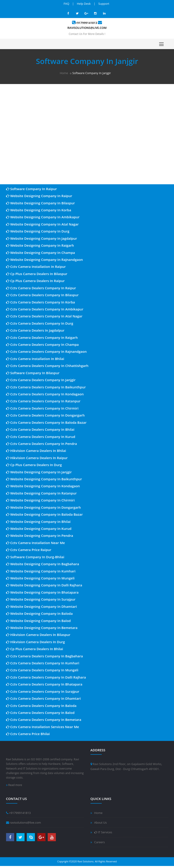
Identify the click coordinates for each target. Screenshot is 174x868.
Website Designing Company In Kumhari (41, 571)
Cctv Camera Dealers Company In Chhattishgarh (47, 366)
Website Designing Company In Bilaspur (41, 203)
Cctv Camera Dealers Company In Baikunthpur (46, 387)
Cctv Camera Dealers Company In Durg (40, 323)
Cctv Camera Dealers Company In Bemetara (44, 720)
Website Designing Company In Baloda (39, 613)
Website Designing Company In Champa (41, 253)
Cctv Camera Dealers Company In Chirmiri (42, 408)
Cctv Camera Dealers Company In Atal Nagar (44, 316)
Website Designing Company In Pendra (40, 535)
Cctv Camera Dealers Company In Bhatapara (44, 684)
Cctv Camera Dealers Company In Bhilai (40, 429)
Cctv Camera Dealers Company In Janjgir (41, 380)
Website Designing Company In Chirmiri (40, 500)
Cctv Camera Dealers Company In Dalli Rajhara (46, 677)
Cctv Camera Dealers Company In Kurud (41, 437)
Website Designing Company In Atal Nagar (42, 224)
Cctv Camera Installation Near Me (36, 543)
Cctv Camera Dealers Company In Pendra (42, 444)
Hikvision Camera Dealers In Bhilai (36, 451)
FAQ (67, 4)
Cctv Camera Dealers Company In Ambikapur (45, 309)
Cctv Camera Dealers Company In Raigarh (42, 337)
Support (104, 4)
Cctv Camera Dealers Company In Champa (42, 344)
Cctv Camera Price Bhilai (28, 734)
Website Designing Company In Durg (38, 231)
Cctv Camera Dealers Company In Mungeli (42, 670)
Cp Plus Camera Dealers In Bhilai (35, 649)
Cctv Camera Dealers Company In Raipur (41, 288)
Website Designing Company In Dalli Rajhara (44, 585)
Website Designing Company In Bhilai (38, 522)
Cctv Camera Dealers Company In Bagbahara (45, 656)
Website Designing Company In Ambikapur (43, 217)
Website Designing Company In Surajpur (41, 599)
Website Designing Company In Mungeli (40, 578)
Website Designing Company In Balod (38, 621)
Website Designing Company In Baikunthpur (44, 479)
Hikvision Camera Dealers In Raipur (37, 458)
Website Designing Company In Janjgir (39, 472)
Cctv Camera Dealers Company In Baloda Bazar (46, 422)
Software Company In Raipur (32, 189)
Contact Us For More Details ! (87, 34)
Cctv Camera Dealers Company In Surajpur (43, 691)
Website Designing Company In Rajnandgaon (45, 260)
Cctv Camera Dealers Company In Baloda (41, 706)
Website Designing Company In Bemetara (42, 628)
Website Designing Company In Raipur (39, 196)
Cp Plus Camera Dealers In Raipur (35, 281)
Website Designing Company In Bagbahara (43, 564)
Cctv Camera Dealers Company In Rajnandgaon (46, 351)
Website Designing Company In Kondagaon (43, 486)
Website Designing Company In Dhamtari (42, 606)
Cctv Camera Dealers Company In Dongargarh (45, 415)
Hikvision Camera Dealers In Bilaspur (38, 635)
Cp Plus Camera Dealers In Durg (34, 465)
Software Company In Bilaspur (33, 373)
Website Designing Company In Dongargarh (44, 507)
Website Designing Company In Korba (39, 210)
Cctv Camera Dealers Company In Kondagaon (45, 394)
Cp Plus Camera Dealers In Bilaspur (37, 274)
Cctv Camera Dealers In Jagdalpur (35, 330)
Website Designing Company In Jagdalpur (42, 238)
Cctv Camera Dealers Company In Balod (40, 713)
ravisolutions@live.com (87, 28)
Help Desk (84, 4)
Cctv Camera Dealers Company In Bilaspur (42, 295)
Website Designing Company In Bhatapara (42, 592)
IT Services (103, 832)
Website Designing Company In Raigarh (40, 245)
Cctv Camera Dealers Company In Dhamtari (43, 698)
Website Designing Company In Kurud (39, 529)
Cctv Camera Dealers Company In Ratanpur (43, 401)
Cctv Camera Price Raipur (29, 550)
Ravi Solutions (15, 759)
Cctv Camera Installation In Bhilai (35, 359)
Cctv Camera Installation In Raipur (36, 267)
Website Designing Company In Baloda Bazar (44, 514)
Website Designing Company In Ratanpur (41, 493)
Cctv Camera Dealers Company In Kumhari (43, 663)
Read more (14, 785)
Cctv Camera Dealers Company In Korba (41, 302)
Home (64, 73)
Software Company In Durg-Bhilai (35, 557)
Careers (100, 842)
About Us (101, 822)
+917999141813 (86, 23)
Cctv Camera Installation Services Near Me (43, 727)
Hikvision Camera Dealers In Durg (36, 642)
